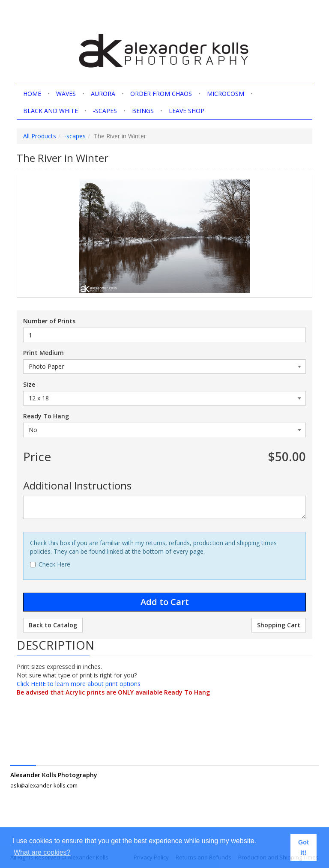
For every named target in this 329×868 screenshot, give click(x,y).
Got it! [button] (304, 847)
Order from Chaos (161, 94)
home (32, 94)
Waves (66, 94)
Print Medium (43, 353)
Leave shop (187, 111)
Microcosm (226, 94)
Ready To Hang (46, 416)
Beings (143, 111)
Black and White (51, 111)
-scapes (105, 111)
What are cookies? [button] (42, 852)
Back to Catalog (53, 625)
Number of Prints (49, 321)
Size (29, 384)
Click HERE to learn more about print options (79, 684)
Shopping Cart (279, 625)
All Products (40, 136)
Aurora (103, 94)
